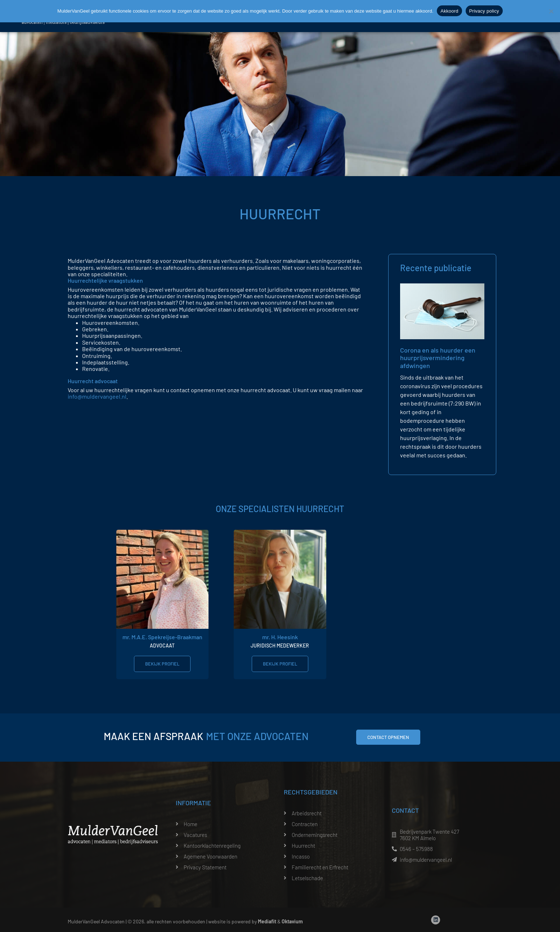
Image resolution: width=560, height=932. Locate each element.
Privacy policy (484, 11)
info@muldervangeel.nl (97, 396)
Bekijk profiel (162, 664)
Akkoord (449, 11)
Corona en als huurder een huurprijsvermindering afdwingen (438, 358)
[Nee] (551, 11)
